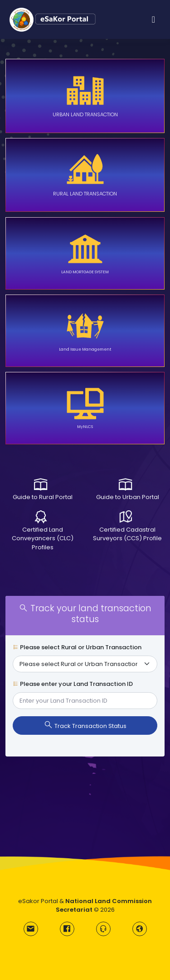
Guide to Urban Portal (128, 497)
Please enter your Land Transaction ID (73, 684)
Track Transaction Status (85, 725)
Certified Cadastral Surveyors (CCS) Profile (127, 534)
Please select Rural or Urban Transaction (77, 647)
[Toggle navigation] (153, 19)
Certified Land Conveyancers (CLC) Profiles (43, 538)
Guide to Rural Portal (43, 497)
